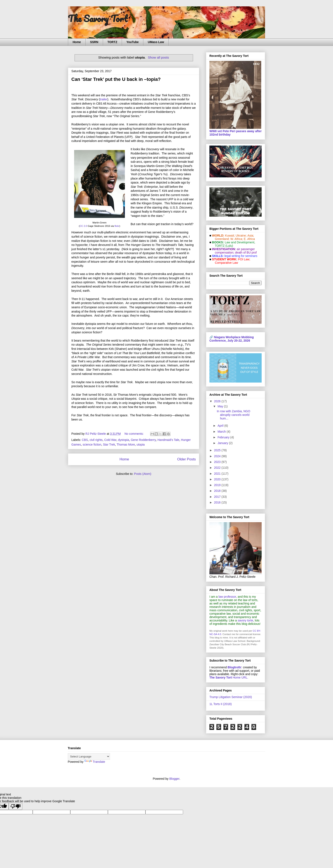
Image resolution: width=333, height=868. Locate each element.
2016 (218, 502)
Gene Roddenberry (143, 440)
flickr (117, 226)
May (221, 406)
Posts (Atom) (143, 474)
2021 (218, 474)
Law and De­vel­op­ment (239, 242)
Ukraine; (241, 236)
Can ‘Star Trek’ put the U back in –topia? (116, 79)
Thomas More (126, 445)
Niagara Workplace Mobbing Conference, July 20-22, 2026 (232, 339)
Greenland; (222, 239)
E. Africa (249, 239)
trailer (104, 99)
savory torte (245, 620)
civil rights (96, 440)
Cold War (110, 440)
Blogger (174, 779)
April (221, 426)
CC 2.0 (83, 226)
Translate (95, 762)
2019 (218, 485)
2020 (218, 479)
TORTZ (112, 42)
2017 (218, 497)
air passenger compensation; (234, 251)
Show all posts (158, 57)
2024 (218, 456)
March (222, 432)
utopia (141, 445)
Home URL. (229, 677)
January (223, 443)
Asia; (251, 236)
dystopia (124, 440)
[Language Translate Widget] (89, 757)
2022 (218, 468)
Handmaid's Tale (168, 440)
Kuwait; (230, 236)
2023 (218, 462)
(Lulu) (229, 246)
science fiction (92, 445)
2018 (218, 491)
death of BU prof (246, 252)
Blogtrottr (235, 667)
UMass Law (156, 42)
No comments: (134, 434)
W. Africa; (237, 239)
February (224, 437)
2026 (218, 401)
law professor (227, 597)
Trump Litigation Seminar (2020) (231, 697)
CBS (85, 440)
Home (77, 42)
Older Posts (186, 459)
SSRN (94, 42)
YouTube (133, 42)
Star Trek (109, 445)
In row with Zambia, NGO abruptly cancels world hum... (234, 415)
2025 (218, 450)
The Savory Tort (98, 18)
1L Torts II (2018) (221, 704)
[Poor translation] (16, 806)
